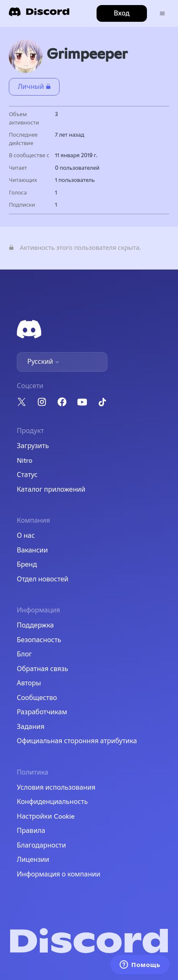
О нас (26, 536)
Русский (43, 362)
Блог (24, 654)
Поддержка (35, 625)
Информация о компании (59, 874)
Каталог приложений (51, 490)
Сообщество (37, 698)
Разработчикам (42, 712)
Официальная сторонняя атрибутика (77, 741)
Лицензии (33, 860)
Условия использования (56, 788)
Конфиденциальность (52, 802)
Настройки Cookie (46, 817)
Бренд (27, 565)
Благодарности (41, 845)
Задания (31, 727)
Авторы (29, 683)
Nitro (25, 461)
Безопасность (39, 640)
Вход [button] (122, 13)
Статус (27, 475)
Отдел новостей (43, 579)
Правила (31, 831)
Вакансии (32, 550)
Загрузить (33, 446)
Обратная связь (42, 669)
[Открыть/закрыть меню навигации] (162, 14)
